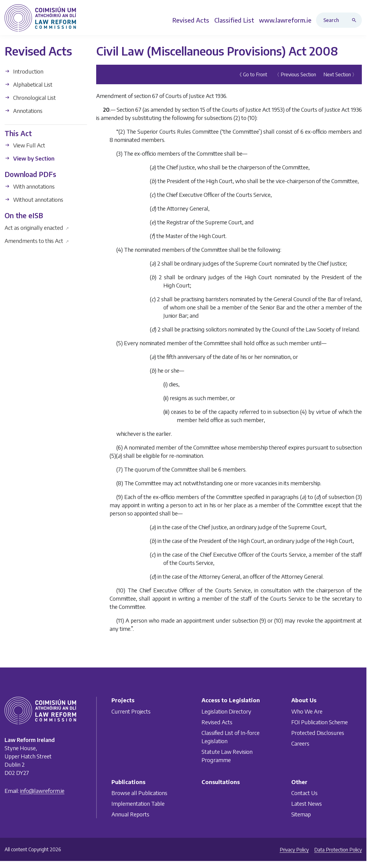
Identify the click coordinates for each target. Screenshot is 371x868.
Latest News (307, 803)
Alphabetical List (29, 84)
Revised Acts (217, 722)
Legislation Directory (226, 711)
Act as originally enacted (37, 228)
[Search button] (355, 20)
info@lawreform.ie (42, 791)
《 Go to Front (252, 74)
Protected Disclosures (318, 732)
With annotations (30, 186)
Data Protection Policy (338, 850)
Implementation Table (138, 803)
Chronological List (30, 98)
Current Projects (131, 711)
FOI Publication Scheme (320, 722)
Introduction (24, 71)
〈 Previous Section (295, 74)
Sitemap (301, 814)
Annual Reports (130, 814)
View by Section (29, 158)
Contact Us (304, 793)
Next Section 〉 (340, 74)
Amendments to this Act (37, 241)
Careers (300, 743)
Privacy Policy (294, 850)
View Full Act (25, 145)
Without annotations (34, 199)
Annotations (24, 111)
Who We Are (307, 711)
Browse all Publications (139, 793)
